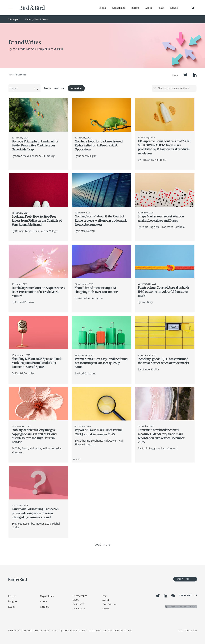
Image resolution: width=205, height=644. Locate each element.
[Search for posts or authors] (176, 88)
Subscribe (76, 88)
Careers (174, 8)
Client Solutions (109, 604)
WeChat (173, 596)
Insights (135, 8)
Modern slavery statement (118, 631)
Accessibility (95, 631)
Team (47, 88)
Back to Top (185, 579)
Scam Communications (74, 631)
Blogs (105, 596)
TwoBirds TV (78, 604)
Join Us (76, 600)
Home (11, 75)
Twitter (185, 75)
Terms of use (14, 631)
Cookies (28, 631)
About (148, 8)
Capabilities (119, 8)
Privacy (56, 631)
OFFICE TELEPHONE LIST (181, 607)
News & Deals (79, 609)
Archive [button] (59, 88)
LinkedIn (195, 75)
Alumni (106, 600)
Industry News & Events (37, 19)
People (103, 8)
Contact (106, 609)
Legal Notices (42, 631)
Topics (24, 88)
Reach (161, 8)
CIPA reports (14, 19)
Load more (103, 544)
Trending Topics (80, 596)
